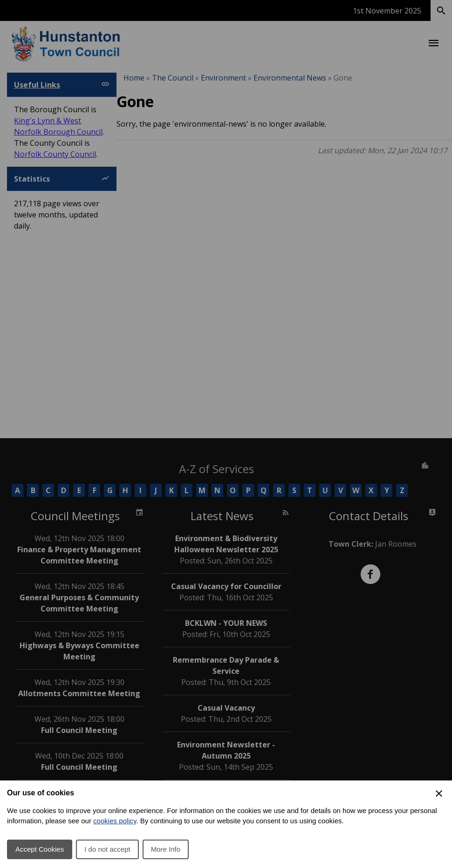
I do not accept (107, 849)
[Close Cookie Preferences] (439, 793)
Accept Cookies (40, 849)
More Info (166, 849)
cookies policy (115, 821)
